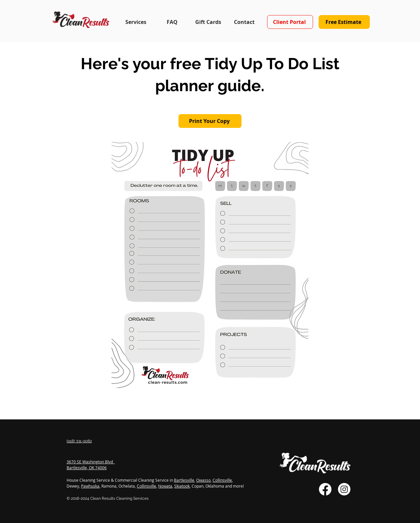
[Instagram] (344, 489)
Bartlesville (184, 480)
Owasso (203, 480)
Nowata (165, 486)
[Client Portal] (290, 22)
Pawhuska (90, 486)
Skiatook (182, 486)
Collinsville (222, 480)
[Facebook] (325, 489)
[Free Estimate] (344, 22)
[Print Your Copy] (210, 121)
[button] (136, 22)
